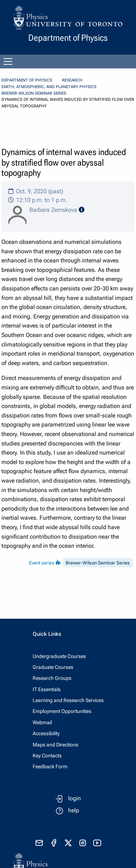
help (74, 810)
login (75, 798)
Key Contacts (47, 756)
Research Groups (52, 678)
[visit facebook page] (54, 843)
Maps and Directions (55, 745)
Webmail (42, 722)
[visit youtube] (97, 843)
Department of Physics (27, 80)
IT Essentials (47, 689)
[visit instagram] (83, 843)
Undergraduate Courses (59, 656)
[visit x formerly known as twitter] (68, 843)
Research (72, 80)
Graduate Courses (53, 667)
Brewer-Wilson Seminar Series (34, 93)
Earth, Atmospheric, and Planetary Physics (49, 87)
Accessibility (46, 733)
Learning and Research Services (68, 700)
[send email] (39, 843)
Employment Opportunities (62, 711)
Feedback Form (50, 766)
